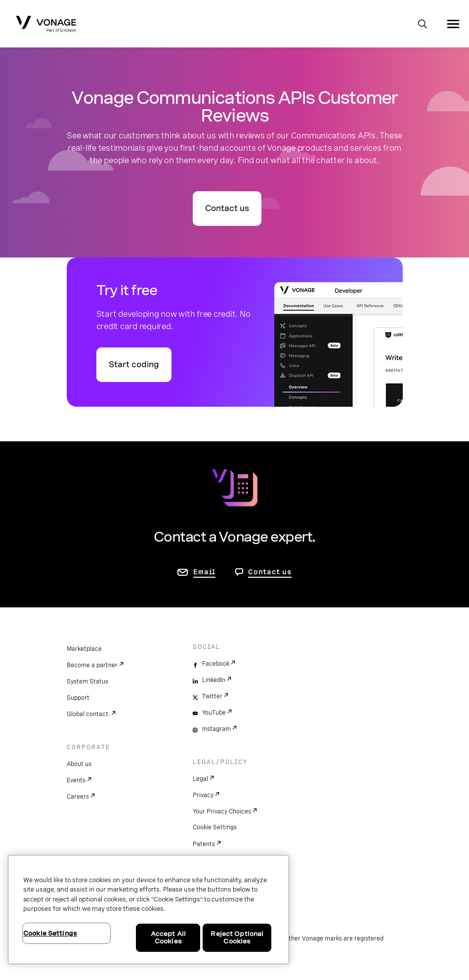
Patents (204, 844)
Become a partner (92, 665)
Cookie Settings (215, 827)
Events (76, 780)
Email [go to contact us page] (204, 572)
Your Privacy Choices (222, 811)
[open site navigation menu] (453, 24)
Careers (78, 797)
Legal (200, 779)
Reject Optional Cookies (237, 938)
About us (79, 764)
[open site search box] (423, 25)
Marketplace (84, 649)
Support (78, 698)
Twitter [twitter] (212, 696)
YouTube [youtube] (214, 713)
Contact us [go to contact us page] (227, 208)
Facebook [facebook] (216, 664)
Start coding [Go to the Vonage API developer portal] (134, 364)
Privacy (203, 795)
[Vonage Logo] (46, 25)
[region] (149, 910)
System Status (87, 682)
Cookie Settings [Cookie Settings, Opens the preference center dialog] (50, 933)
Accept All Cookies (168, 938)
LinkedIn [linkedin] (214, 680)
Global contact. (88, 714)
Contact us (270, 572)
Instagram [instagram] (216, 729)
